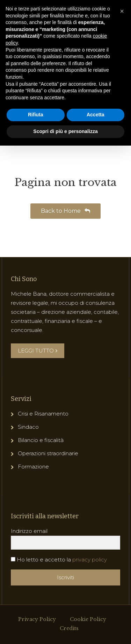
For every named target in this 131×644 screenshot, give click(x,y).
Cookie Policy (88, 619)
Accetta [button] (96, 115)
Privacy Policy (37, 619)
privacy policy (90, 560)
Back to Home (65, 211)
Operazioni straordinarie (48, 453)
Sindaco (28, 427)
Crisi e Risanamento (43, 414)
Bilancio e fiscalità (41, 440)
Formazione (33, 467)
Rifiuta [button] (36, 115)
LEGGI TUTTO (38, 351)
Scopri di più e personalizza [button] (65, 131)
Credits (69, 628)
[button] (122, 11)
